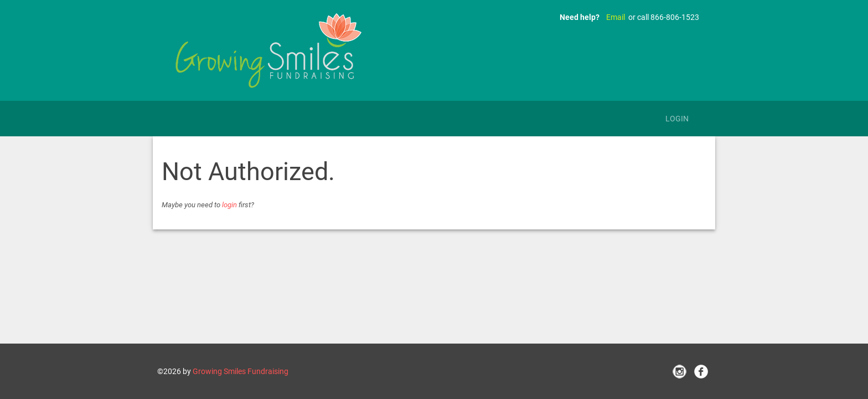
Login (677, 119)
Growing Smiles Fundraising (241, 371)
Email (616, 17)
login (229, 205)
